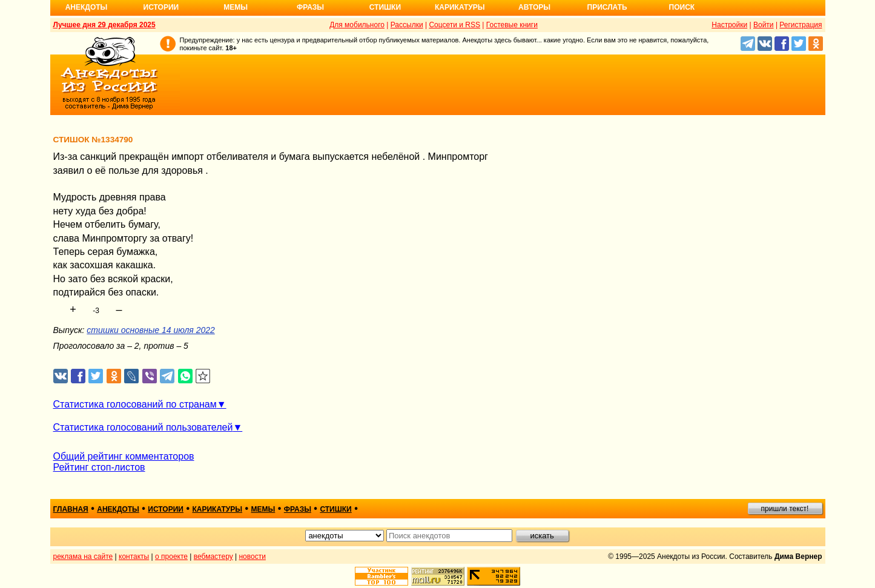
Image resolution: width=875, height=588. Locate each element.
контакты (134, 557)
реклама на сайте (83, 557)
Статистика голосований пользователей (143, 427)
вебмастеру (213, 557)
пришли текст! (785, 509)
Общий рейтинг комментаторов (124, 456)
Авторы (534, 7)
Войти (764, 25)
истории (166, 509)
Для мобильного (357, 25)
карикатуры (217, 509)
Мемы (236, 7)
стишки (335, 509)
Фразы (310, 7)
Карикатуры (460, 7)
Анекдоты (87, 7)
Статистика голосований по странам (135, 404)
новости (252, 557)
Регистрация (801, 25)
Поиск (682, 7)
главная (71, 509)
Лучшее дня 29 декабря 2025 (104, 25)
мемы (263, 509)
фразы (298, 509)
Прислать (607, 7)
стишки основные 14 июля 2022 (151, 330)
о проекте (171, 557)
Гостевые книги (512, 25)
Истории (161, 7)
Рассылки (407, 25)
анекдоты (118, 509)
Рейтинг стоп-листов (99, 467)
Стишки (385, 7)
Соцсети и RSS (454, 25)
